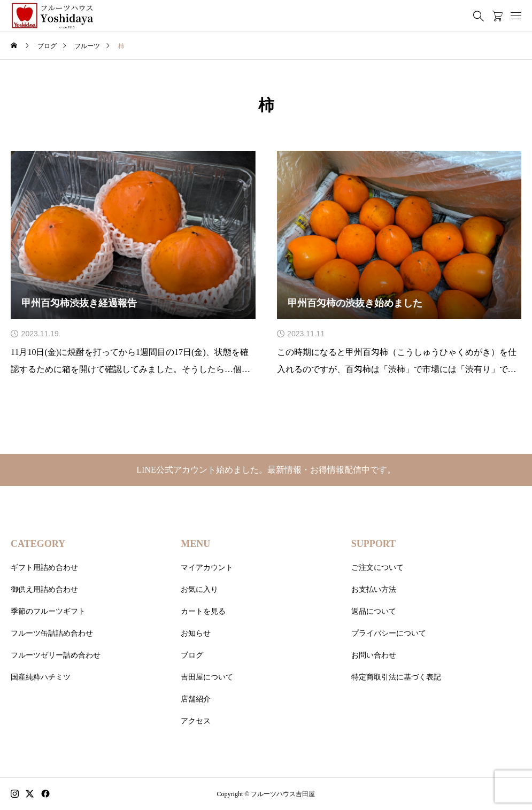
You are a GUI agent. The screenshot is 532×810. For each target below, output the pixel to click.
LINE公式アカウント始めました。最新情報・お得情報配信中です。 (266, 470)
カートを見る (203, 611)
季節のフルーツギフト (48, 611)
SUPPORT (373, 544)
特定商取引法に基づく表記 (396, 677)
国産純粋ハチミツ (41, 677)
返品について (374, 611)
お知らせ (196, 633)
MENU (195, 544)
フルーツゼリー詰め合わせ (56, 655)
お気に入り (199, 589)
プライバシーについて (389, 633)
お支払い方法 (374, 589)
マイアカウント (207, 568)
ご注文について (377, 568)
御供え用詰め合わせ (44, 589)
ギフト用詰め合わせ (44, 568)
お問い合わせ (374, 655)
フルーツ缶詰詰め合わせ (52, 633)
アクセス (196, 721)
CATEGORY (38, 544)
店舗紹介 (196, 699)
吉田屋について (207, 677)
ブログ (192, 655)
